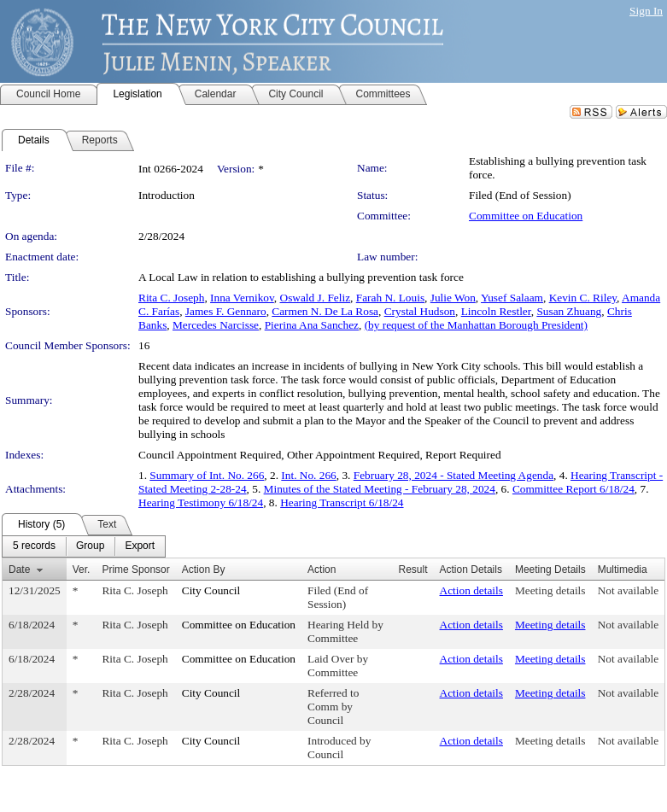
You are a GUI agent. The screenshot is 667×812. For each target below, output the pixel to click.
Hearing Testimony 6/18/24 (201, 502)
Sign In (646, 11)
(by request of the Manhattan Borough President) (476, 325)
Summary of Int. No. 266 (207, 475)
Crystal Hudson (420, 311)
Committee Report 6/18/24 (573, 489)
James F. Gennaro (226, 311)
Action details (471, 590)
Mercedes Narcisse (216, 325)
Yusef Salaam (512, 298)
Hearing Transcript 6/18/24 (342, 502)
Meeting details (550, 590)
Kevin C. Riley (583, 298)
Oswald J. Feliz (316, 298)
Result (413, 570)
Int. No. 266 (308, 475)
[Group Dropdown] (90, 546)
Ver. (82, 570)
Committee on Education (526, 216)
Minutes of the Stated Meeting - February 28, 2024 (380, 489)
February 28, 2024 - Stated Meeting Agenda (453, 475)
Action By (204, 570)
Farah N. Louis (390, 298)
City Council (211, 590)
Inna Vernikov (242, 298)
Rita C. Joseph (171, 298)
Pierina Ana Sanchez (312, 325)
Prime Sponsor (135, 570)
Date (19, 570)
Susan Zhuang (569, 311)
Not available (628, 590)
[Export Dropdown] (140, 546)
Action (322, 570)
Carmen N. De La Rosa (325, 311)
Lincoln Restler (496, 311)
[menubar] (84, 546)
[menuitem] (34, 546)
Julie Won (453, 298)
